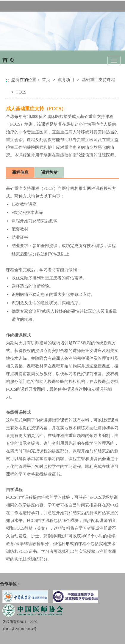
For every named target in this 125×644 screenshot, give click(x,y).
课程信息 (20, 172)
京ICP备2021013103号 (19, 629)
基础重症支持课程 (99, 80)
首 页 (8, 60)
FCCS (21, 92)
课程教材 (49, 172)
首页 (46, 80)
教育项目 (66, 80)
